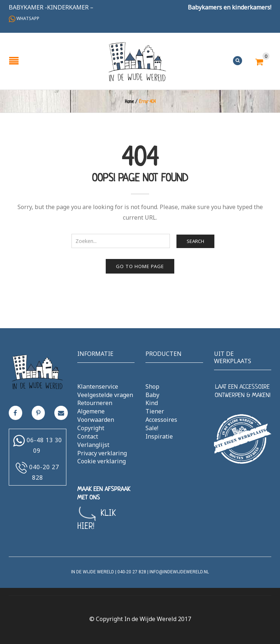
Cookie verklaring (102, 461)
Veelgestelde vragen (105, 395)
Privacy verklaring (102, 453)
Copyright (91, 428)
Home (129, 102)
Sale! (152, 428)
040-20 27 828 (132, 572)
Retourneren (95, 403)
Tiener (155, 411)
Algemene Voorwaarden (96, 415)
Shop (152, 386)
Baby (152, 395)
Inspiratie (159, 436)
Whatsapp (24, 18)
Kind (152, 403)
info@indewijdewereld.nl (179, 572)
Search (195, 241)
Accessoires (161, 420)
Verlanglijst (93, 445)
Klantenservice (98, 386)
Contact (88, 436)
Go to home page (140, 266)
